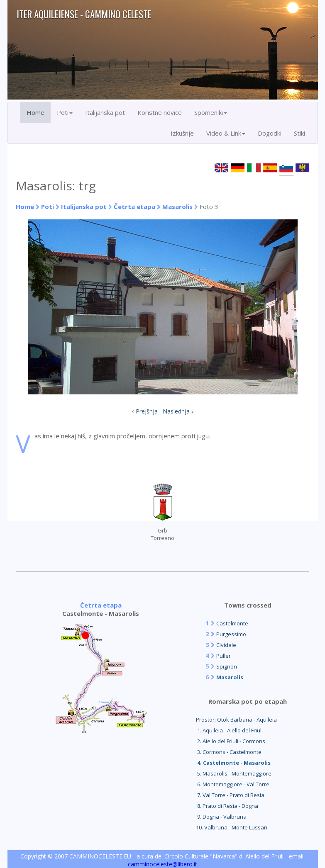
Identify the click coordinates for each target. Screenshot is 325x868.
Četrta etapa (134, 207)
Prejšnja (147, 411)
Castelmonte (232, 623)
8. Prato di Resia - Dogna (227, 806)
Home (35, 112)
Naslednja (176, 411)
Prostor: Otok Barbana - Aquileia (236, 720)
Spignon (227, 666)
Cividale (226, 645)
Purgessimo (231, 634)
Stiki (299, 133)
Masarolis (177, 207)
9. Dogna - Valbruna (221, 817)
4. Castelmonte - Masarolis (233, 763)
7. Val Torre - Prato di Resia (230, 795)
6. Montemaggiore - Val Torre (233, 784)
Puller (224, 656)
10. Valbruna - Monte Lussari (232, 827)
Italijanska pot (105, 112)
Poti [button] (65, 112)
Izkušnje (182, 133)
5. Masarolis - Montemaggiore (234, 773)
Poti (48, 207)
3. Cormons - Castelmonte (229, 752)
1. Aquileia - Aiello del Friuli (229, 730)
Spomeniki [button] (211, 112)
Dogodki (270, 133)
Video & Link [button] (226, 133)
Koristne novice (160, 112)
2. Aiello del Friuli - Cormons (231, 741)
